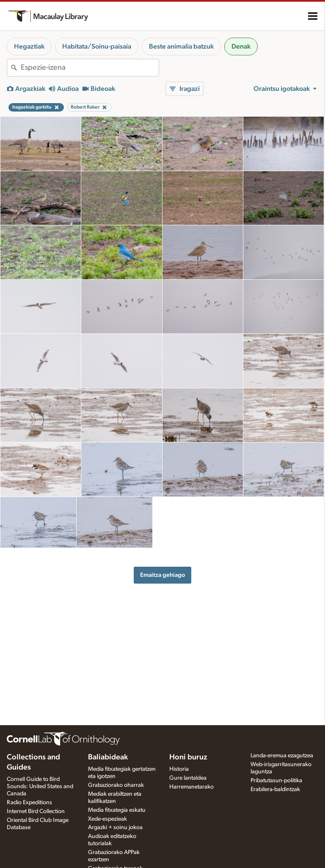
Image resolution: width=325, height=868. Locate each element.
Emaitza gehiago (162, 575)
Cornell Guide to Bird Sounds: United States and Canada (40, 786)
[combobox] (90, 68)
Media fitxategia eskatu (117, 810)
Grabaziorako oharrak (116, 785)
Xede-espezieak (107, 819)
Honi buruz (188, 757)
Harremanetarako (191, 787)
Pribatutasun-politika (276, 781)
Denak (241, 46)
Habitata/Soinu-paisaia (97, 46)
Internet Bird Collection (36, 811)
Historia (179, 769)
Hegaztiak (29, 46)
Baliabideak (108, 757)
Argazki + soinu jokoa (115, 827)
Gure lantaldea (188, 778)
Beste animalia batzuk (181, 46)
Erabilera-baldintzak (275, 789)
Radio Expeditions (29, 802)
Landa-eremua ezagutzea (282, 756)
